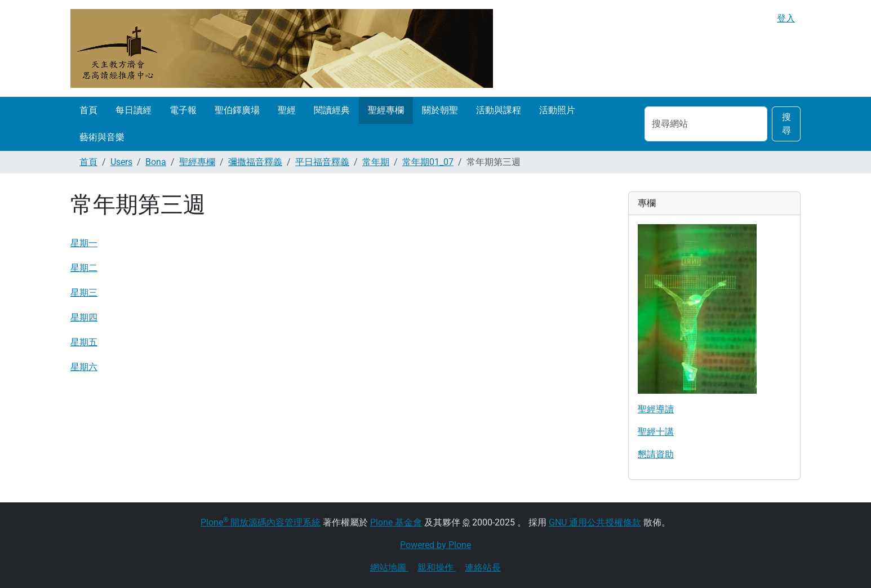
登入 (786, 18)
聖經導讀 (656, 409)
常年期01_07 (428, 162)
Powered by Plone (435, 545)
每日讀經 (134, 110)
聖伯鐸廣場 (237, 110)
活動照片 (557, 110)
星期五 (84, 342)
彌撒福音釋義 (255, 162)
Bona (156, 162)
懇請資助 (656, 454)
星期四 (84, 317)
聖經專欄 (386, 110)
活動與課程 (499, 110)
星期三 (84, 293)
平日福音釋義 (322, 162)
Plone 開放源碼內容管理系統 (261, 522)
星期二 (84, 268)
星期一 (84, 243)
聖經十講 (656, 432)
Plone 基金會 (396, 522)
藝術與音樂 (102, 137)
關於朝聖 (440, 110)
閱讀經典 (332, 110)
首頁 (88, 110)
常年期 (376, 162)
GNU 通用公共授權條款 (595, 522)
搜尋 (786, 124)
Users (121, 162)
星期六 (84, 367)
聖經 (287, 110)
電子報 (183, 110)
